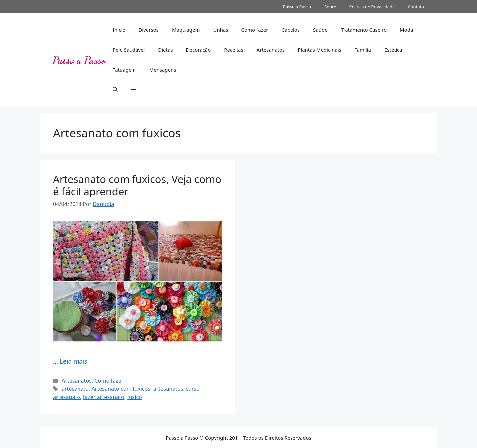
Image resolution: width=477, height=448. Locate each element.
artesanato (75, 389)
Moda (406, 30)
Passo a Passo (297, 7)
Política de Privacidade (372, 7)
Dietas (165, 50)
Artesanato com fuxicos (121, 389)
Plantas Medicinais (319, 50)
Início (119, 30)
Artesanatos (271, 50)
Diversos (149, 30)
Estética (393, 50)
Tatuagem (124, 70)
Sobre (330, 7)
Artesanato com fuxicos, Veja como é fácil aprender (137, 185)
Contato (416, 7)
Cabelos (291, 30)
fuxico (134, 397)
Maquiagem (186, 30)
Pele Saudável (129, 50)
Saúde (320, 30)
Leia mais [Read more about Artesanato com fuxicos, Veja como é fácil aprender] (74, 361)
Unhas (220, 30)
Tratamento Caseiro (364, 30)
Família (363, 50)
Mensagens (162, 70)
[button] (115, 89)
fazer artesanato (104, 397)
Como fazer (255, 30)
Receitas (234, 50)
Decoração (199, 50)
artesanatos (168, 389)
